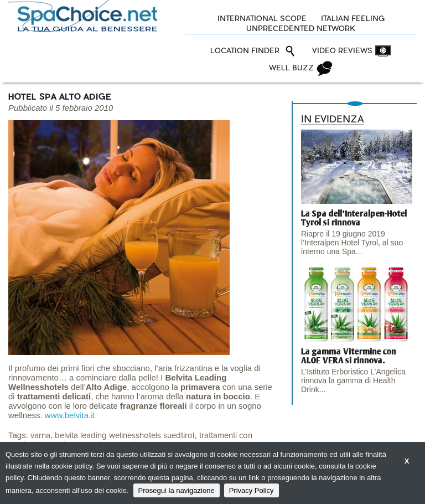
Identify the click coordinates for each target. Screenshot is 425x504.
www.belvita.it (70, 415)
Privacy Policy (252, 490)
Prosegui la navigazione (177, 490)
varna (40, 436)
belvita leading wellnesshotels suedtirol (125, 436)
